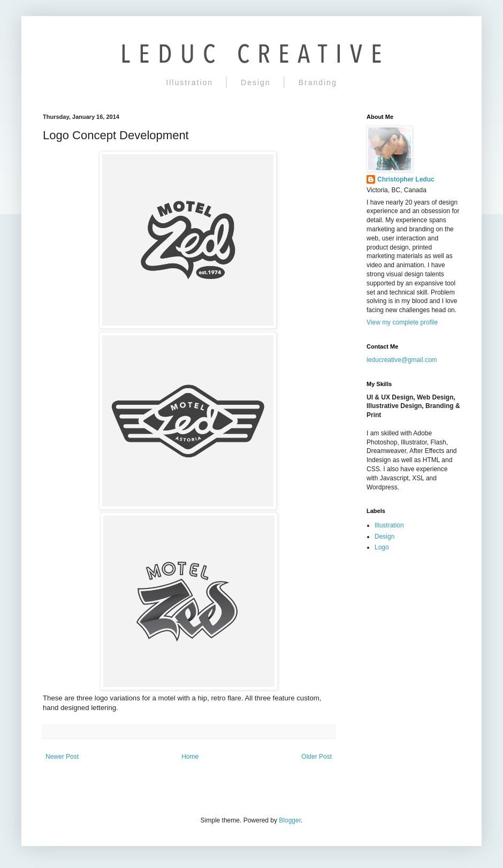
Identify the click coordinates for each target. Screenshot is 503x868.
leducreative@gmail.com (402, 360)
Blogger (290, 820)
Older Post (317, 757)
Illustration (189, 82)
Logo (382, 547)
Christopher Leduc (406, 179)
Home (190, 757)
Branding (318, 82)
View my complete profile (402, 322)
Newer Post (62, 757)
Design (256, 82)
